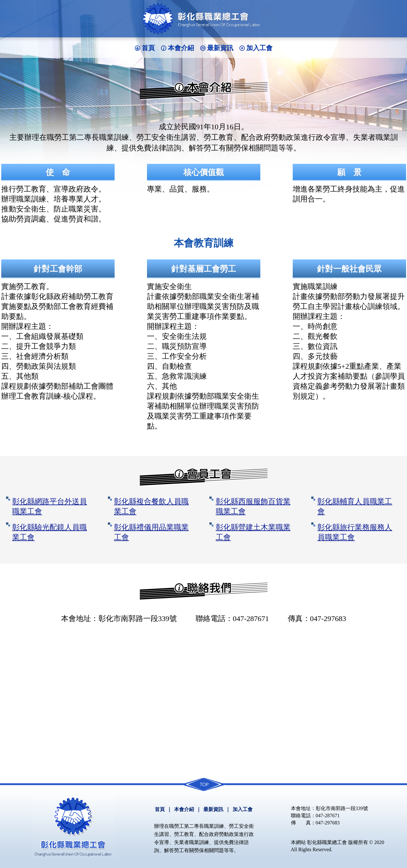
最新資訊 (220, 48)
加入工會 (259, 48)
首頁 (148, 48)
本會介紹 (181, 48)
